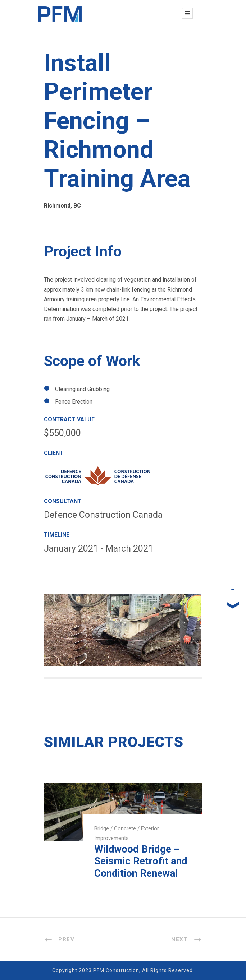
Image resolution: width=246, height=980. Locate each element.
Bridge (102, 828)
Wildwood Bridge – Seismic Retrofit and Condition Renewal (141, 861)
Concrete (125, 828)
